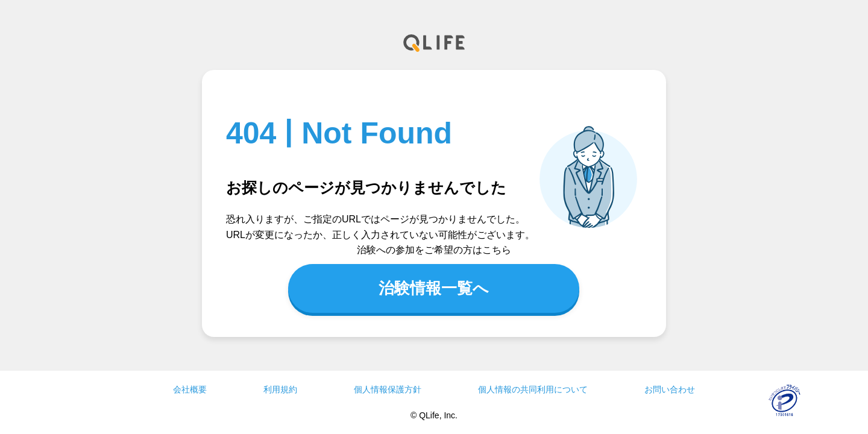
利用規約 (280, 389)
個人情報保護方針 (388, 389)
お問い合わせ (670, 389)
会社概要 (190, 389)
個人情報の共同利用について (533, 389)
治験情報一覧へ (434, 288)
